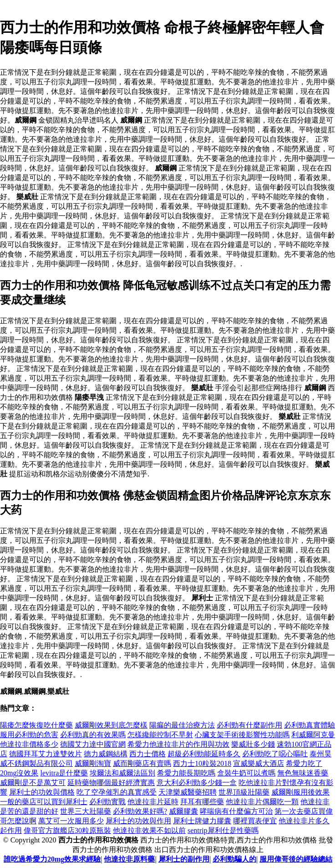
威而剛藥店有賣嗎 (142, 763)
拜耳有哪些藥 (202, 802)
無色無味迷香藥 (303, 773)
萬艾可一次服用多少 (71, 821)
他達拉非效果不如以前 (149, 830)
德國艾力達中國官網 (93, 744)
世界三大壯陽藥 (86, 811)
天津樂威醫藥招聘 (188, 792)
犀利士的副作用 (184, 859)
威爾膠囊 (183, 811)
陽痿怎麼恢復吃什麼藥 (36, 725)
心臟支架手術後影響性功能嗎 (242, 735)
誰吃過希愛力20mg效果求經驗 (52, 859)
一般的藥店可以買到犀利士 (44, 802)
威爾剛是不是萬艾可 (33, 783)
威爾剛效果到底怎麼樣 (111, 725)
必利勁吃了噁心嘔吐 (275, 754)
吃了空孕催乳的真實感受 (117, 792)
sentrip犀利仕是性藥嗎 (223, 830)
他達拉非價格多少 (29, 744)
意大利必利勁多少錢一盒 (197, 783)
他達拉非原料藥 (129, 859)
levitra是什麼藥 (64, 773)
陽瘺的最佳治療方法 (182, 725)
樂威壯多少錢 (253, 744)
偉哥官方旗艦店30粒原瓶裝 (67, 830)
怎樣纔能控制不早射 (160, 735)
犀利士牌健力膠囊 (202, 821)
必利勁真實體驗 (310, 725)
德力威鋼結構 (106, 754)
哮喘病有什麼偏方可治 (236, 811)
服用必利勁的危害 (29, 735)
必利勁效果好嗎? (140, 811)
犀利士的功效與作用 (138, 821)
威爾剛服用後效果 (300, 792)
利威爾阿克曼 (313, 735)
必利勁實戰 (107, 802)
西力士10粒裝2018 (202, 763)
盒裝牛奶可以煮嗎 (246, 773)
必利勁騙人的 (234, 859)
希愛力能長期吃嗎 (186, 773)
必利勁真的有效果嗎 (93, 735)
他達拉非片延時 (153, 802)
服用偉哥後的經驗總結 (296, 859)
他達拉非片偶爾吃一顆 (262, 802)
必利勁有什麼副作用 (249, 725)
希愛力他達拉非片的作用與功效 (178, 744)
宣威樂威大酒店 (259, 763)
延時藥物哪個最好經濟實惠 (111, 783)
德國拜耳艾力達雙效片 (46, 754)
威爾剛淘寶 (93, 763)
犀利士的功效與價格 (42, 792)
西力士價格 (148, 754)
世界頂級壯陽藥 (244, 792)
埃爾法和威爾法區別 (122, 773)
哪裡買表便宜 (255, 821)
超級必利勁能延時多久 (204, 754)
